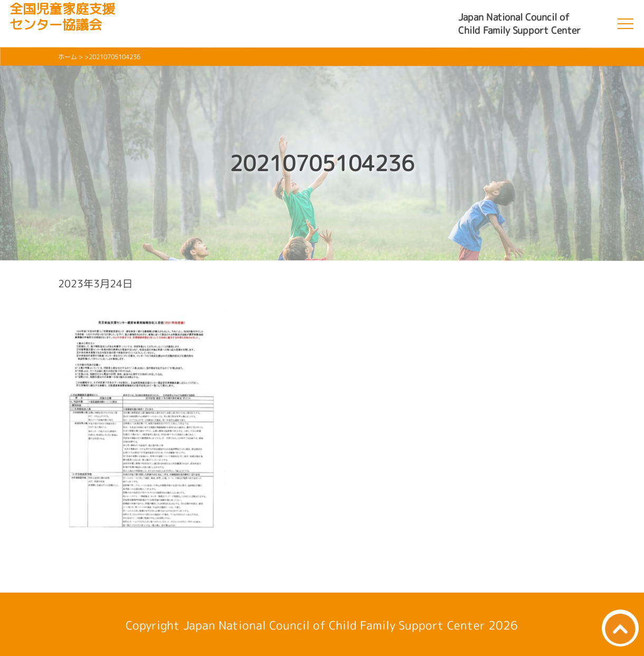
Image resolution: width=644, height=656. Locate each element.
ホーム (68, 57)
